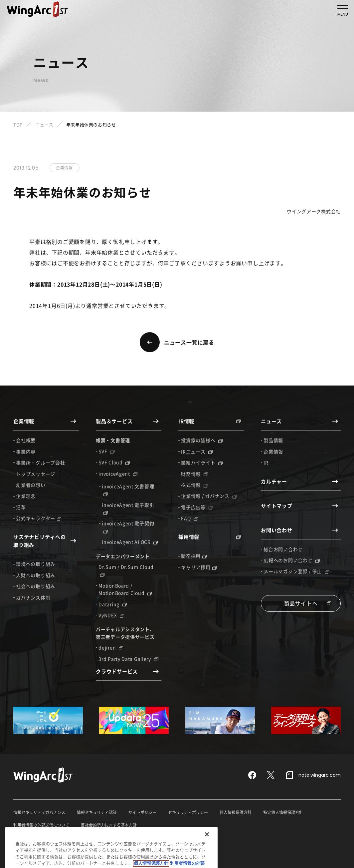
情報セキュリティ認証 (97, 812)
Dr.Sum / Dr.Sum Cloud (126, 570)
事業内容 (26, 451)
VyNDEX (111, 615)
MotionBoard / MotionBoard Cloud (125, 589)
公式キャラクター (39, 518)
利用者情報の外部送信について (41, 825)
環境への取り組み (36, 564)
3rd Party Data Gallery (128, 659)
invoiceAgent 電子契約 (128, 526)
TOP (18, 124)
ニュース (44, 124)
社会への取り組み (36, 586)
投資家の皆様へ (202, 440)
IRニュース (197, 451)
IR (266, 462)
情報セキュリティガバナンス (39, 812)
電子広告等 (197, 507)
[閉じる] (207, 848)
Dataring (112, 604)
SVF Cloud (114, 462)
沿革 (21, 507)
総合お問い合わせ (283, 549)
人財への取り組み (36, 575)
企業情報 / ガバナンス (209, 496)
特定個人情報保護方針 (283, 812)
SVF (106, 451)
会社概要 (26, 440)
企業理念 (26, 496)
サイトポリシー (142, 812)
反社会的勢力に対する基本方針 (109, 825)
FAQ (189, 518)
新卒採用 (194, 556)
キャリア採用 (199, 567)
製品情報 (273, 440)
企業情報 (273, 451)
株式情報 (194, 485)
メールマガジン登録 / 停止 (296, 571)
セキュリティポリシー (188, 812)
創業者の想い (31, 485)
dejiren (111, 647)
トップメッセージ (36, 474)
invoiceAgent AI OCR (130, 542)
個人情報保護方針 (236, 812)
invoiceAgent (118, 473)
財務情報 (194, 474)
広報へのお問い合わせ (292, 560)
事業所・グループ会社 (40, 462)
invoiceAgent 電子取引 (128, 508)
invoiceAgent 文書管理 (128, 489)
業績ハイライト (202, 462)
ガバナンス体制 (33, 597)
